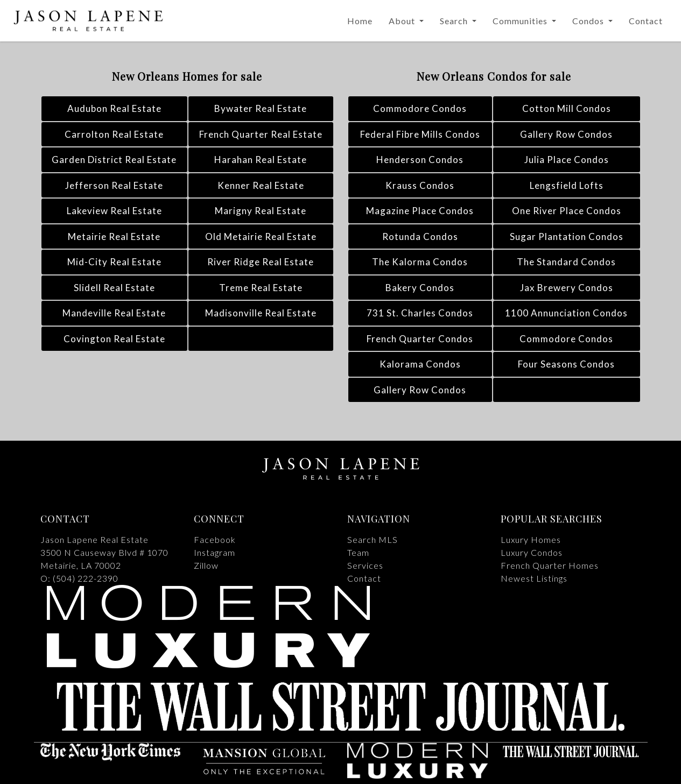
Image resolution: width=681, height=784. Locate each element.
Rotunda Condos (420, 236)
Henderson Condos (420, 160)
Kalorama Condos (420, 364)
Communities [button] (521, 21)
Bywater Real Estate (261, 108)
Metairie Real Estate (114, 236)
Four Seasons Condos (566, 364)
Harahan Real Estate (261, 160)
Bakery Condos (420, 288)
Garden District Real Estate (114, 160)
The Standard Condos (566, 262)
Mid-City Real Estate (114, 262)
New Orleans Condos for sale (494, 76)
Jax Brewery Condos (567, 288)
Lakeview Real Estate (114, 211)
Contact (646, 21)
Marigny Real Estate (261, 211)
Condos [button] (589, 21)
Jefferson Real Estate (114, 185)
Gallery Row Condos (566, 134)
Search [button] (455, 21)
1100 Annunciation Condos (566, 313)
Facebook (215, 539)
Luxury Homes (531, 539)
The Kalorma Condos (420, 262)
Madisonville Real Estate (261, 313)
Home (360, 21)
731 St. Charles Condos (420, 313)
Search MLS (373, 539)
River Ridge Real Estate (261, 262)
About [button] (403, 21)
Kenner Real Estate (261, 185)
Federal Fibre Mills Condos (420, 134)
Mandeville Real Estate (114, 313)
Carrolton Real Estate (114, 134)
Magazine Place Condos (420, 211)
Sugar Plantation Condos (567, 236)
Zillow (206, 565)
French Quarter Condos (420, 339)
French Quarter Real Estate (261, 134)
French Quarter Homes (550, 565)
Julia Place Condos (567, 160)
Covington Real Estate (114, 339)
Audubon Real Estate (114, 108)
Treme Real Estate (261, 288)
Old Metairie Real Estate (261, 236)
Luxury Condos (532, 552)
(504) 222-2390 (86, 578)
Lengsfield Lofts (567, 185)
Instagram (215, 552)
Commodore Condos (420, 108)
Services (365, 565)
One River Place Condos (567, 211)
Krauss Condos (420, 185)
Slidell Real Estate (114, 288)
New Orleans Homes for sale (187, 76)
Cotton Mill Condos (567, 108)
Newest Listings (534, 578)
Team (358, 552)
